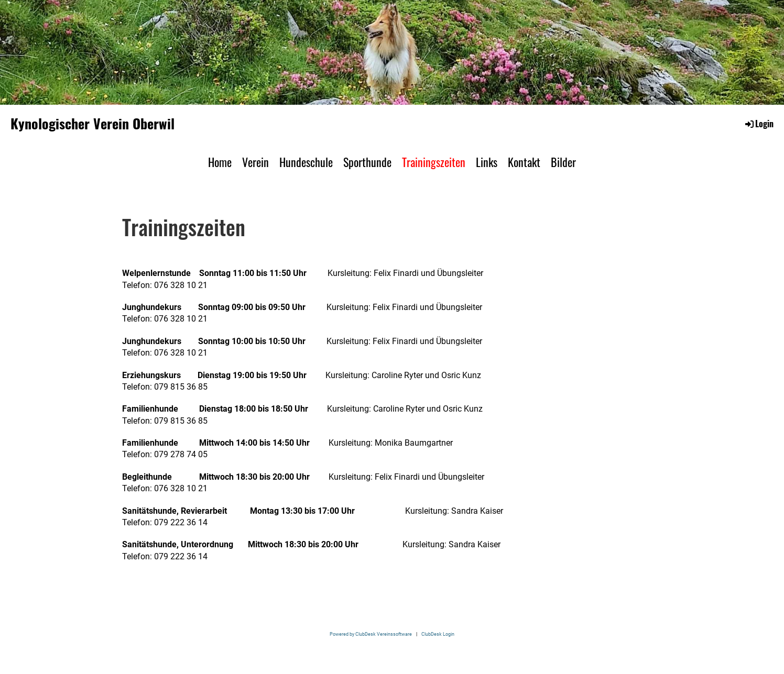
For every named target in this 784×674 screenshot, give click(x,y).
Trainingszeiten (434, 162)
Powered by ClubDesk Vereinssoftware (371, 634)
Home (220, 162)
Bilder (563, 162)
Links (487, 162)
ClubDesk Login (438, 634)
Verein (255, 162)
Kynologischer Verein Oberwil (92, 124)
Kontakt (524, 162)
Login (759, 124)
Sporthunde (367, 162)
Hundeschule (306, 162)
